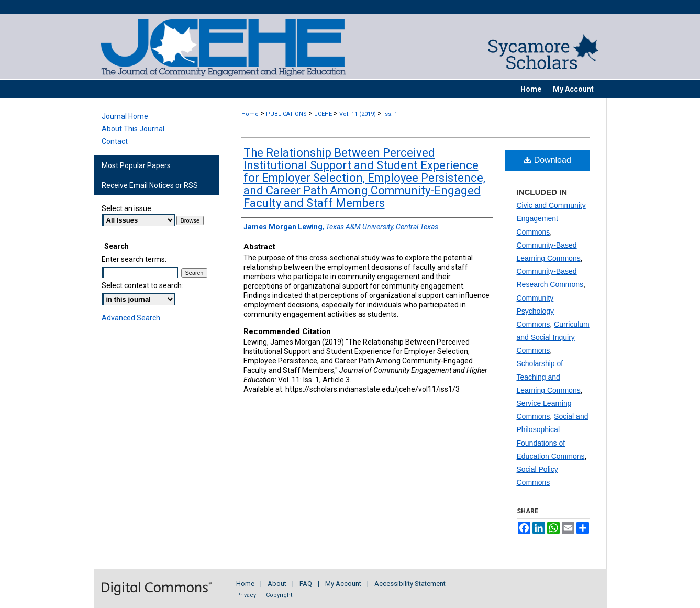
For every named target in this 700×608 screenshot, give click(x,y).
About (277, 584)
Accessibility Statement (410, 584)
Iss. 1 (390, 114)
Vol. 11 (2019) (358, 114)
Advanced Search (131, 318)
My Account (343, 584)
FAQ (306, 584)
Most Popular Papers (136, 165)
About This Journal (133, 129)
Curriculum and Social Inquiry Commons (553, 337)
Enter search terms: (134, 259)
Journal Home (125, 116)
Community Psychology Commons (536, 311)
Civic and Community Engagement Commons (551, 218)
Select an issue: (127, 208)
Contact (115, 141)
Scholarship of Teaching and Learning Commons (549, 377)
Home (250, 114)
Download (547, 160)
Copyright (279, 595)
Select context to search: (142, 285)
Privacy (246, 595)
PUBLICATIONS (286, 114)
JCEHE (323, 114)
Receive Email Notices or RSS (150, 185)
